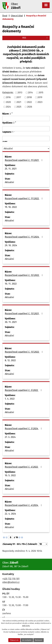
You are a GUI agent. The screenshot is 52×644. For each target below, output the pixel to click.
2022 (29, 102)
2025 (19, 107)
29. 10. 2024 (11, 245)
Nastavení (39, 640)
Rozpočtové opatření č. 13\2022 (24, 352)
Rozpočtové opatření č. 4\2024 (24, 505)
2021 (19, 102)
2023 (40, 102)
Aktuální (9, 182)
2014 (30, 93)
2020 (8, 102)
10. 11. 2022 (11, 284)
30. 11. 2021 (11, 322)
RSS (35, 38)
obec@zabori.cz (11, 582)
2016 (8, 97)
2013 (20, 93)
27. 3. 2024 (10, 437)
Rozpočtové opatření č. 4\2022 (24, 467)
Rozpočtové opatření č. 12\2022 (24, 275)
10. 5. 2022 (10, 475)
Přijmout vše (14, 640)
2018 (29, 97)
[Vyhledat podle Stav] (26, 149)
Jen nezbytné (27, 640)
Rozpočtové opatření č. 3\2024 (24, 429)
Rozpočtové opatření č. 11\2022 (24, 199)
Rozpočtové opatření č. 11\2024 (24, 237)
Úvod (5, 16)
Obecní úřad (17, 16)
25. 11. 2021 (11, 169)
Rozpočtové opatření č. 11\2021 (24, 160)
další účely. (26, 626)
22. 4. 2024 (10, 514)
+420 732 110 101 (11, 579)
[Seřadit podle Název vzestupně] (12, 113)
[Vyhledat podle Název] (26, 118)
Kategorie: (8, 92)
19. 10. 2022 (11, 207)
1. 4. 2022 (10, 399)
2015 (41, 93)
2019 (40, 97)
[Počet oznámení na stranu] (43, 544)
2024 (8, 107)
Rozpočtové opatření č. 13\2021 (24, 314)
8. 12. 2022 (10, 360)
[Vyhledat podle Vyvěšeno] (26, 129)
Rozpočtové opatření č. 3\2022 (24, 390)
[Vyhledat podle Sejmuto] (26, 139)
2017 (19, 97)
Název (7, 114)
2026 (30, 107)
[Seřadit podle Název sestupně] (12, 114)
